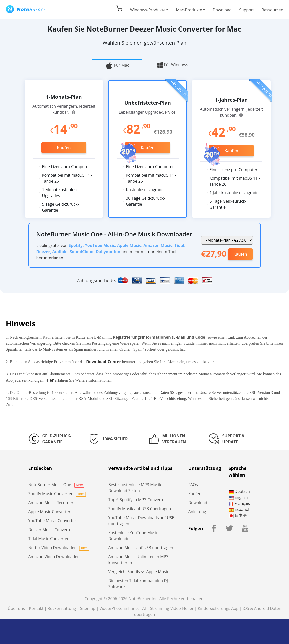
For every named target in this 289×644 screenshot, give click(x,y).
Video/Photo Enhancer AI (123, 608)
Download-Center (104, 362)
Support (247, 10)
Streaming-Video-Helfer (172, 608)
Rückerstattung (62, 608)
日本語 (238, 515)
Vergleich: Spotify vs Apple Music (138, 572)
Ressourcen (273, 10)
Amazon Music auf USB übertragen (141, 548)
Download (222, 10)
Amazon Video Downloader (54, 557)
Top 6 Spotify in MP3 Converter (137, 500)
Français (239, 503)
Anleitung (197, 512)
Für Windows (172, 65)
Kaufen (64, 148)
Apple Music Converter (49, 512)
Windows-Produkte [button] (148, 10)
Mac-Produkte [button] (189, 10)
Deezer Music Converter (51, 530)
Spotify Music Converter (57, 494)
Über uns (16, 608)
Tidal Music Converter (49, 539)
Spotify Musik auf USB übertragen (139, 509)
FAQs (193, 485)
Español (239, 509)
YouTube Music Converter (52, 521)
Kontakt (36, 608)
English (238, 497)
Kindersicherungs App (218, 608)
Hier (50, 380)
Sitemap (88, 608)
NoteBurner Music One (56, 485)
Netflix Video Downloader (59, 548)
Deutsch (239, 491)
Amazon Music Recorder (51, 503)
